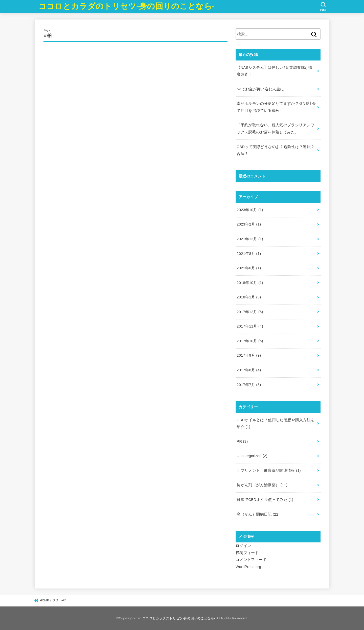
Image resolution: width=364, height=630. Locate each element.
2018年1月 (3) (249, 297)
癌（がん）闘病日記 (258, 514)
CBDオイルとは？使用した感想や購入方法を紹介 (276, 423)
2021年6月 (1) (249, 268)
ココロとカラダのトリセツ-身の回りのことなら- (127, 6)
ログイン (243, 546)
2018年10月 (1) (250, 283)
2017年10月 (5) (250, 341)
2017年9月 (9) (249, 355)
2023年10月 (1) (250, 210)
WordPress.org (248, 567)
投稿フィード (247, 553)
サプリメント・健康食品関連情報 (269, 471)
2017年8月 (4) (249, 370)
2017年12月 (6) (250, 312)
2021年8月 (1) (249, 254)
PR (242, 441)
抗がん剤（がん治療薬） (262, 485)
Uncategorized (252, 456)
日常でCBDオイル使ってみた (265, 500)
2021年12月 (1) (250, 239)
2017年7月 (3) (249, 385)
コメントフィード (251, 560)
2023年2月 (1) (249, 224)
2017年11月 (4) (250, 326)
